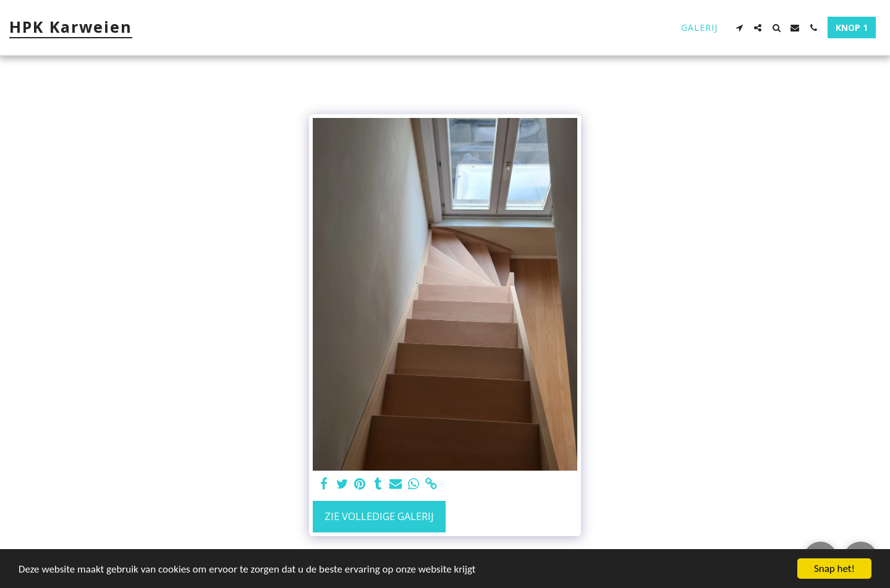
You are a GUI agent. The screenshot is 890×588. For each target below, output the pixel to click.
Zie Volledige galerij (379, 516)
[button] (739, 28)
